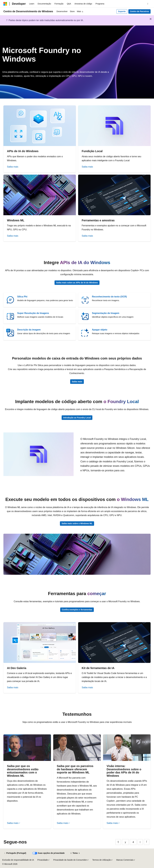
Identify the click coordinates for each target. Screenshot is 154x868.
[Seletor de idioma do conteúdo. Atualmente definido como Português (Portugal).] (15, 853)
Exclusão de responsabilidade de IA (18, 860)
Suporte (122, 11)
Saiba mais (13, 167)
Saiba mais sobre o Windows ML (77, 523)
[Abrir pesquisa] (148, 4)
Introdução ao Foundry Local (77, 418)
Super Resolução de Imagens (33, 313)
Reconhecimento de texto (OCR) (109, 297)
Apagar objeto (100, 330)
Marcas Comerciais (125, 860)
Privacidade (43, 860)
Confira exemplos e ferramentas (77, 610)
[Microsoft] (5, 4)
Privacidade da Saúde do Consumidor (70, 860)
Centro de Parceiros (139, 11)
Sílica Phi (22, 297)
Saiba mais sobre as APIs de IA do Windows (77, 283)
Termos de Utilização (102, 860)
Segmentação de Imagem (106, 313)
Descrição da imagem (29, 330)
